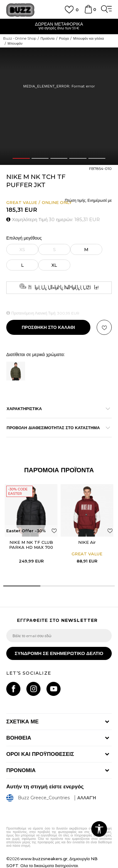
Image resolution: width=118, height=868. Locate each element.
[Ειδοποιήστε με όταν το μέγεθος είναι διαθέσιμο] (22, 249)
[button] (104, 327)
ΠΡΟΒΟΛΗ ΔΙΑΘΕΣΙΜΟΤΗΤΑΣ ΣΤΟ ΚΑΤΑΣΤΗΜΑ (56, 428)
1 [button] (21, 158)
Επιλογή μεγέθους (24, 238)
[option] (59, 27)
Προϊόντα (48, 38)
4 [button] (78, 158)
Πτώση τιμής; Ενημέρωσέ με (88, 200)
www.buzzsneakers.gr (44, 859)
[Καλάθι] (88, 12)
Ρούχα (64, 38)
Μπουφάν (15, 43)
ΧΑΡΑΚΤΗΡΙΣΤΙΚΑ (56, 409)
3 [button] (59, 158)
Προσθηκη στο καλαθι (48, 327)
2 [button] (40, 158)
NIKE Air (87, 542)
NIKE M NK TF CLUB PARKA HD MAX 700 (31, 545)
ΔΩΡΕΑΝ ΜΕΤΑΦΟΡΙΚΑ (59, 24)
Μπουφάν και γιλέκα (88, 38)
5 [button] (97, 158)
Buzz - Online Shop (20, 38)
